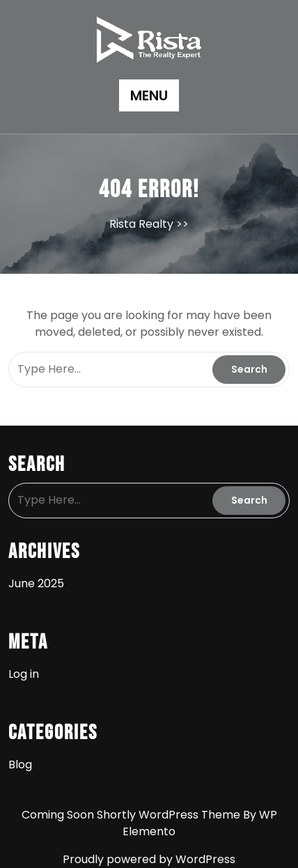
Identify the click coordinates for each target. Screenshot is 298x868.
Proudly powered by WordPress (149, 859)
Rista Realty (141, 224)
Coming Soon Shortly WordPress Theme (132, 815)
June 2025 (36, 583)
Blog (20, 765)
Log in (24, 674)
